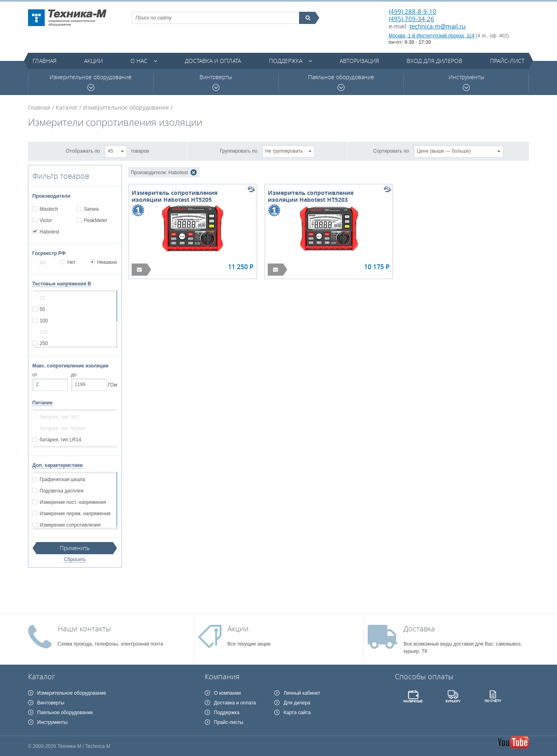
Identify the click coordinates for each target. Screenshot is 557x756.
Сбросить (75, 559)
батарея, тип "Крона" (63, 428)
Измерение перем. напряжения (75, 514)
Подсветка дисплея (62, 491)
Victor (46, 220)
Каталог (67, 107)
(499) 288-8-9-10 (413, 11)
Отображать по (83, 151)
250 (44, 343)
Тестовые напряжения (62, 284)
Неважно (104, 262)
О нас (139, 61)
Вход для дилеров (435, 61)
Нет (67, 262)
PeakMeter (95, 220)
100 (44, 321)
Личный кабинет (302, 693)
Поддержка (286, 61)
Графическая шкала (62, 480)
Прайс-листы (229, 722)
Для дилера (297, 703)
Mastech (49, 209)
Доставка (419, 629)
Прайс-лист (507, 61)
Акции (93, 61)
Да (39, 262)
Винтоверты (216, 82)
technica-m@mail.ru (438, 26)
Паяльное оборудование (341, 82)
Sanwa (91, 209)
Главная (44, 61)
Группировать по (238, 151)
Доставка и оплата (213, 61)
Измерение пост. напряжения (73, 502)
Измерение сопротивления (70, 525)
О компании (228, 693)
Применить (75, 548)
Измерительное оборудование (91, 82)
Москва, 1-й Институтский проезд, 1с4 (432, 36)
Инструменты (466, 82)
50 (42, 309)
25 (42, 298)
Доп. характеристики (58, 465)
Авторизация (359, 61)
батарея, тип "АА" (60, 417)
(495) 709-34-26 (412, 19)
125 (44, 332)
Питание (43, 403)
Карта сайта (297, 713)
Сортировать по (391, 151)
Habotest (49, 232)
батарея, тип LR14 (60, 440)
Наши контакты (84, 629)
